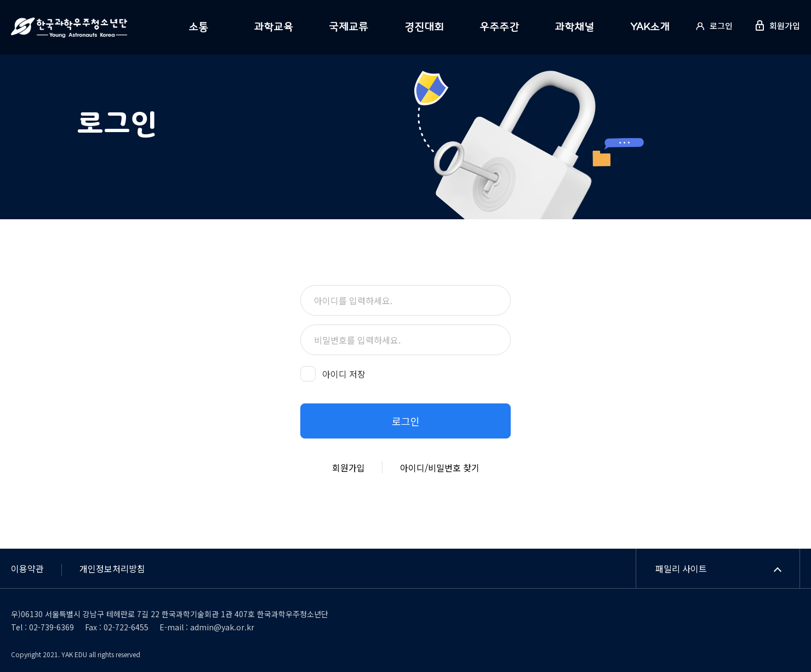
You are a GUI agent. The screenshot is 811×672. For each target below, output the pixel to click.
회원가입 (349, 468)
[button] (405, 421)
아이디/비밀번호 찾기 (440, 468)
